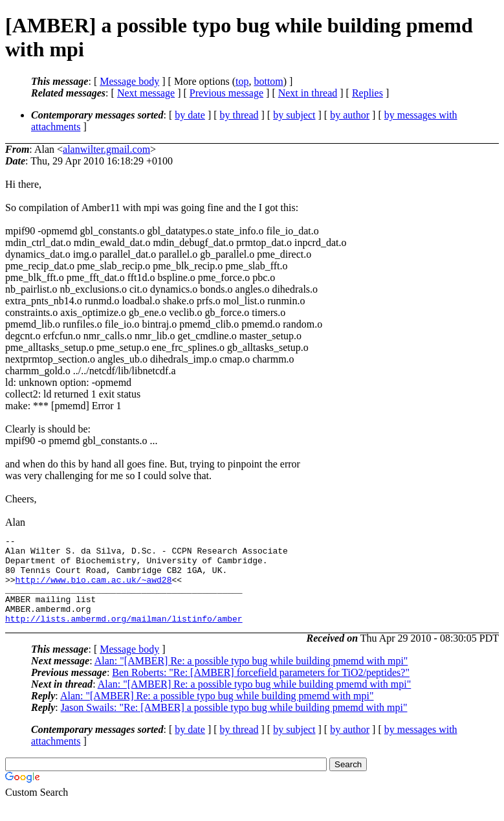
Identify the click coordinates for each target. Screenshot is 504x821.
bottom (268, 81)
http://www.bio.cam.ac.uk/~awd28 (94, 589)
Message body (129, 81)
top (242, 81)
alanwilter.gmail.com (106, 149)
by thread (239, 115)
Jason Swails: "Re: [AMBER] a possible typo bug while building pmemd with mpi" (234, 725)
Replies (367, 93)
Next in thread (308, 93)
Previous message (226, 93)
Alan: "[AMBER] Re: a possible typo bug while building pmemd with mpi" (251, 678)
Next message (146, 93)
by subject (294, 115)
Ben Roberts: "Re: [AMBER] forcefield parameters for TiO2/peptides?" (261, 690)
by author (350, 115)
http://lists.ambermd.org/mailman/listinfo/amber (124, 636)
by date (190, 115)
